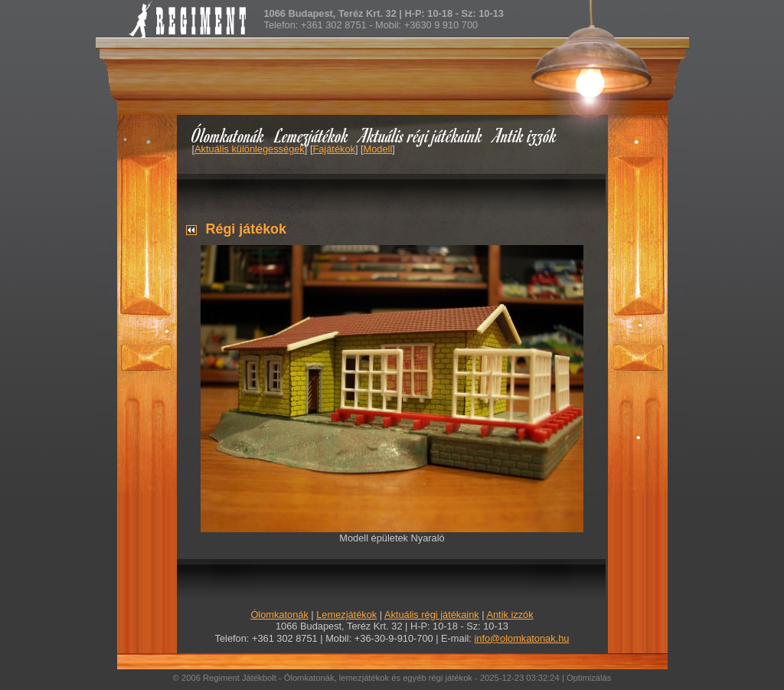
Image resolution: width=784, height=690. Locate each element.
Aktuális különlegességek (250, 149)
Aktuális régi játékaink (421, 135)
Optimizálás (589, 678)
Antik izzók (525, 135)
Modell (378, 149)
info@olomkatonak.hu (521, 638)
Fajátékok (333, 149)
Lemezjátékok (312, 135)
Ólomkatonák (228, 135)
